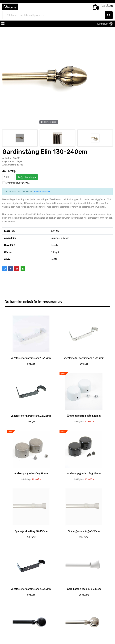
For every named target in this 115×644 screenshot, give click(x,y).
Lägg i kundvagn (27, 177)
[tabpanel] (31, 338)
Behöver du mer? (42, 192)
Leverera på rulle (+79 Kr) (18, 183)
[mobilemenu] (3, 24)
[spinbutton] (9, 177)
